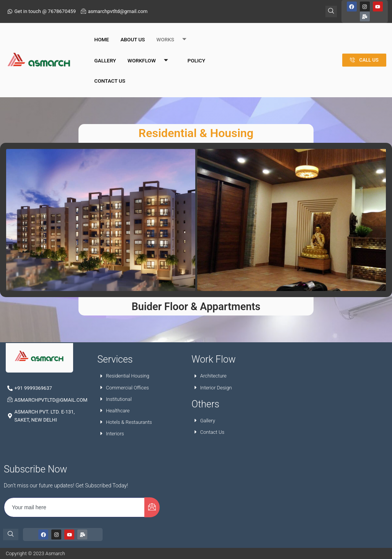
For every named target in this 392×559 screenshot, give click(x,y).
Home (101, 30)
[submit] (152, 507)
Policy (196, 51)
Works (174, 30)
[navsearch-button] (11, 534)
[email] (74, 507)
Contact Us (110, 71)
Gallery (105, 51)
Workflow (151, 51)
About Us (133, 30)
